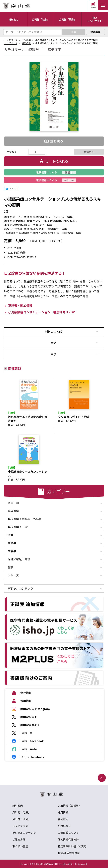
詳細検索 (95, 32)
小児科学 (26, 40)
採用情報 (63, 812)
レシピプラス (20, 826)
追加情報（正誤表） (70, 805)
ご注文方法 (19, 839)
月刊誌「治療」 (22, 812)
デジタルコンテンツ (24, 833)
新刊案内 (18, 805)
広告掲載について (68, 833)
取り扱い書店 (20, 846)
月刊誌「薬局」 (22, 819)
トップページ (11, 40)
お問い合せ (64, 826)
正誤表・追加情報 (20, 305)
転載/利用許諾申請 (69, 853)
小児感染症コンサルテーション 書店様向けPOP (42, 312)
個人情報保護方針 (68, 839)
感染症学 (26, 43)
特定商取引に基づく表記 (72, 846)
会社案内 (63, 819)
